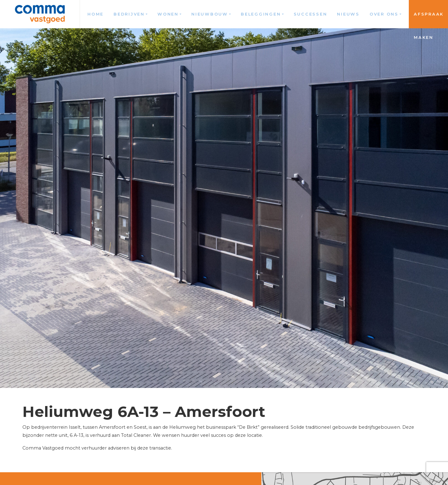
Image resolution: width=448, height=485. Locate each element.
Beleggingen (261, 14)
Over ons (384, 14)
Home (96, 14)
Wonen (168, 14)
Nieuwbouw (210, 14)
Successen (310, 14)
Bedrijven (129, 14)
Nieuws (348, 14)
